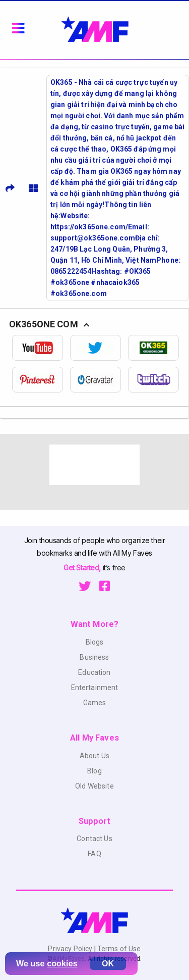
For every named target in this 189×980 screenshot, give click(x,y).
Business (94, 657)
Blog (94, 771)
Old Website (94, 786)
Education (94, 672)
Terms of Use (118, 949)
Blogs (95, 642)
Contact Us (94, 839)
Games (95, 703)
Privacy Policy (71, 949)
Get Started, (83, 568)
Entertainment (95, 688)
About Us (94, 756)
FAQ (94, 854)
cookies (62, 964)
